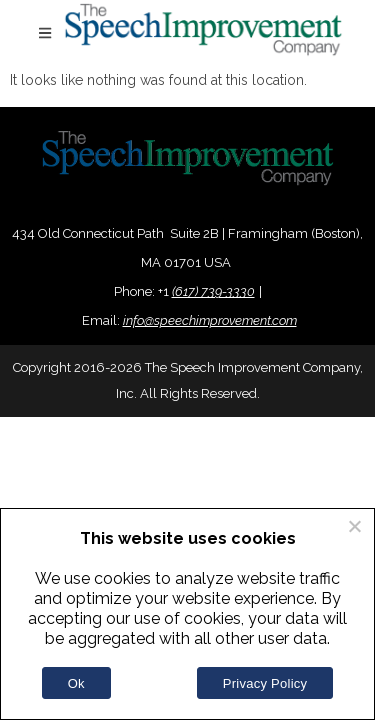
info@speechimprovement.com (210, 320)
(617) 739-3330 (213, 291)
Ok (76, 683)
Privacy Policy (265, 683)
